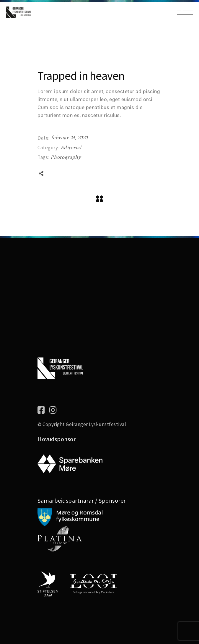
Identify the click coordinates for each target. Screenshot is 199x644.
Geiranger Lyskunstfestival (96, 424)
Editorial (71, 148)
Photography (66, 157)
